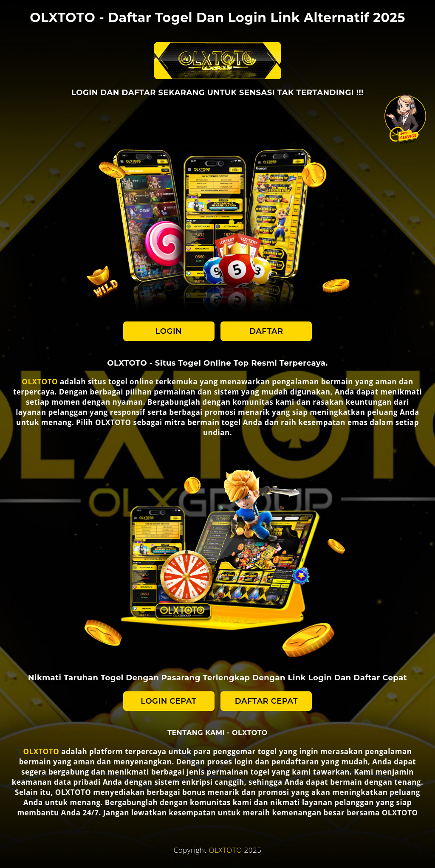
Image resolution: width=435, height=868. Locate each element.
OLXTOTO (40, 382)
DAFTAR (266, 331)
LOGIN (169, 331)
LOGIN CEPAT (168, 701)
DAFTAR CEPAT (266, 701)
